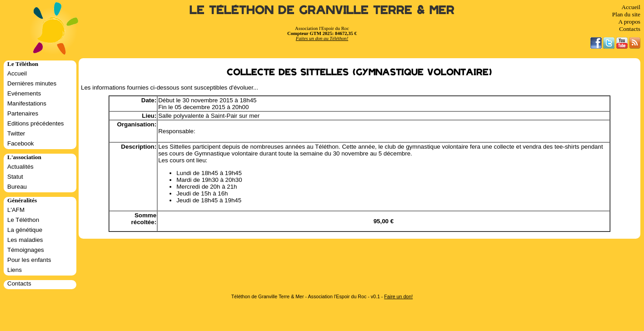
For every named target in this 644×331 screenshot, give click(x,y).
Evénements (24, 93)
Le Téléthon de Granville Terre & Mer (322, 10)
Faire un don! (398, 296)
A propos (629, 22)
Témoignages (26, 250)
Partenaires (23, 113)
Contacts (630, 29)
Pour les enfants (29, 260)
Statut (15, 177)
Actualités (20, 167)
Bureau (17, 187)
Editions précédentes (35, 123)
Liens (15, 270)
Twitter (16, 133)
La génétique (25, 230)
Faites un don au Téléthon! (322, 38)
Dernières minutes (32, 83)
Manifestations (27, 103)
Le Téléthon (23, 220)
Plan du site (626, 14)
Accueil (631, 7)
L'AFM (16, 210)
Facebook (21, 143)
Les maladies (25, 240)
